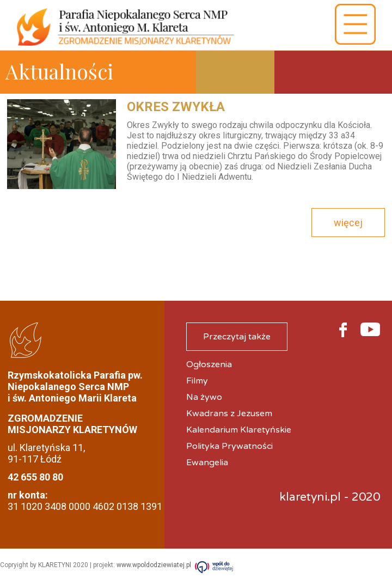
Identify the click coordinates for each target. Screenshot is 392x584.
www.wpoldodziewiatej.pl (154, 565)
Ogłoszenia (209, 364)
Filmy (197, 381)
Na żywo (204, 397)
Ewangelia (207, 463)
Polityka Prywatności (229, 446)
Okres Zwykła (176, 107)
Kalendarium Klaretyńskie (239, 430)
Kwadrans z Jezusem (229, 413)
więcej (348, 223)
